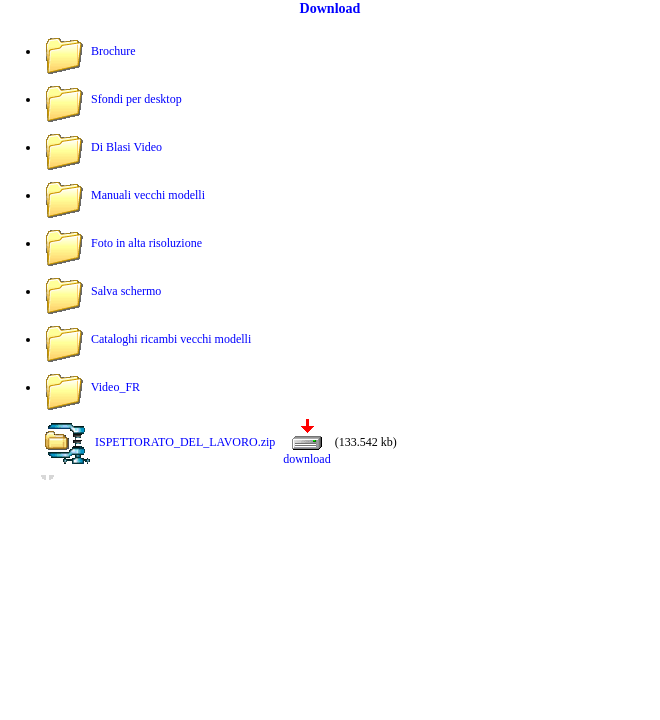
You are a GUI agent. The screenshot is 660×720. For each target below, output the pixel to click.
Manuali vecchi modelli (148, 195)
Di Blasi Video (126, 147)
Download (330, 8)
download (306, 459)
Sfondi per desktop (136, 99)
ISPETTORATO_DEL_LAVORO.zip (185, 442)
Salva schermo (126, 291)
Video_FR (115, 387)
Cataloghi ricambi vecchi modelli (171, 339)
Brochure (113, 51)
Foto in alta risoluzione (146, 243)
